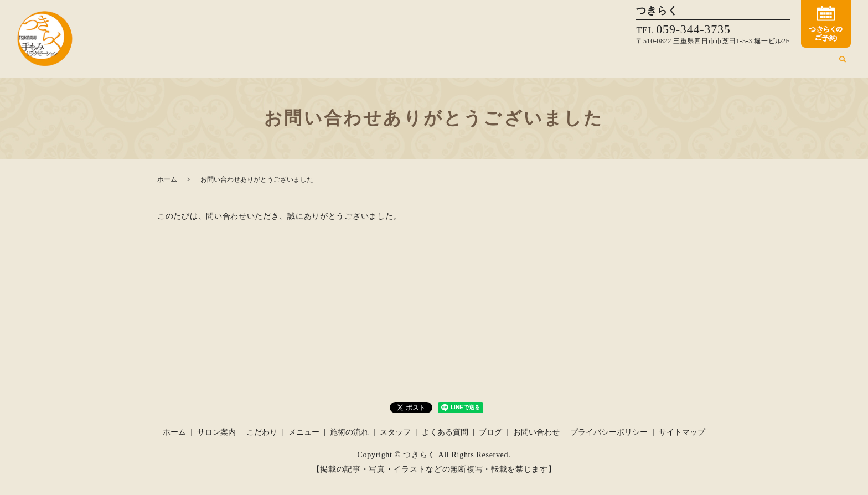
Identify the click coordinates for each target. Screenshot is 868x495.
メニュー (637, 63)
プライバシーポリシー (609, 432)
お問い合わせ (536, 432)
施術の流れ (681, 63)
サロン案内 (553, 63)
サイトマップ (682, 432)
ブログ (818, 63)
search (843, 64)
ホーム (513, 63)
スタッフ (726, 63)
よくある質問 (773, 63)
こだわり (597, 63)
